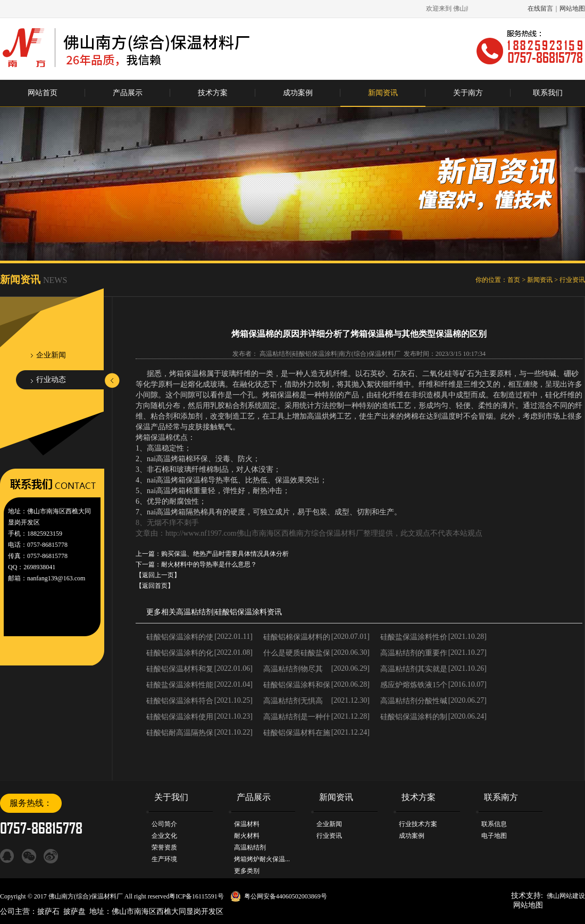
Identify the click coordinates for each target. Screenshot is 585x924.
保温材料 (247, 824)
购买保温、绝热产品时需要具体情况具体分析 (225, 554)
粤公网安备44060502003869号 (286, 896)
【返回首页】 (155, 586)
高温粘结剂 (195, 612)
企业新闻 (51, 355)
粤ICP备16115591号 (196, 896)
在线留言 (540, 9)
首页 (514, 280)
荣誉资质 (164, 847)
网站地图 (572, 9)
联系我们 (548, 93)
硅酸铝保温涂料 (241, 612)
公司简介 (164, 824)
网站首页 (43, 93)
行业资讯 (572, 280)
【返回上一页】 (158, 575)
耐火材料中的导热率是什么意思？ (209, 564)
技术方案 (213, 93)
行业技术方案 (418, 824)
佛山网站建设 (566, 896)
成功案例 (298, 93)
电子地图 (494, 836)
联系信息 (494, 824)
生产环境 (164, 859)
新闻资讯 (383, 93)
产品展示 (128, 93)
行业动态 (51, 380)
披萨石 (48, 911)
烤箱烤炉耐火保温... (262, 859)
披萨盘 (74, 911)
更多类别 (247, 871)
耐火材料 (247, 836)
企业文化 (164, 836)
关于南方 (468, 93)
